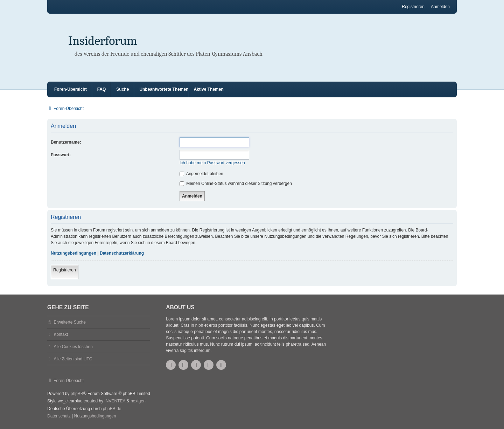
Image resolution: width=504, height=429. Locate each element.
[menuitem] (59, 416)
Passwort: (61, 155)
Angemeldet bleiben (201, 174)
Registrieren (65, 270)
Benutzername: (66, 142)
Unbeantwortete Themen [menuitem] (164, 89)
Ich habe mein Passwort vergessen (212, 163)
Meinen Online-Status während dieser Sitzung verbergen (236, 184)
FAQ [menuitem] (102, 89)
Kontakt (61, 334)
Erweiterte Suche (69, 322)
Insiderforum (103, 41)
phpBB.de (112, 409)
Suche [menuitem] (122, 89)
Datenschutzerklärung (122, 253)
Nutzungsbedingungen (73, 253)
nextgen (138, 401)
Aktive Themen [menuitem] (208, 89)
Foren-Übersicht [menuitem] (71, 89)
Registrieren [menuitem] (413, 7)
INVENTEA (115, 401)
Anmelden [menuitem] (440, 7)
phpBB (77, 394)
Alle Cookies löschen (73, 347)
